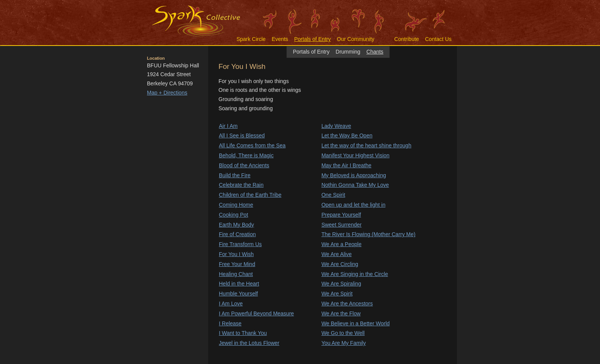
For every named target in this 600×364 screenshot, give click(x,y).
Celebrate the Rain (241, 185)
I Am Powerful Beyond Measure (256, 313)
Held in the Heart (239, 284)
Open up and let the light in (353, 205)
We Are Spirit (337, 294)
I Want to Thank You (243, 333)
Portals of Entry (313, 39)
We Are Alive (337, 254)
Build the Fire (235, 175)
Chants (375, 52)
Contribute (407, 39)
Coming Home (236, 205)
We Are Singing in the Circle (355, 274)
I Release (230, 323)
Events (280, 39)
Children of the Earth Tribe (250, 195)
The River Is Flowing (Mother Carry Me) (368, 234)
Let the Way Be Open (347, 135)
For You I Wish (236, 254)
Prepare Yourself (341, 215)
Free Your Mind (237, 264)
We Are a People (342, 244)
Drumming (348, 52)
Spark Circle (251, 39)
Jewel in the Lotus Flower (249, 343)
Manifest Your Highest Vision (355, 155)
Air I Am (228, 126)
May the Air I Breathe (346, 165)
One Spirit (333, 195)
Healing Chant (236, 274)
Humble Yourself (238, 294)
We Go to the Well (343, 333)
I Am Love (231, 304)
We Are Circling (340, 264)
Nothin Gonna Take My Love (355, 185)
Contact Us (438, 39)
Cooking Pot (233, 215)
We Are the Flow (341, 313)
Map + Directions (167, 93)
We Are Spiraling (341, 284)
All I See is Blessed (242, 135)
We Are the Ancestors (347, 304)
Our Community (355, 39)
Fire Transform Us (240, 244)
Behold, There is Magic (246, 155)
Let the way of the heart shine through (366, 145)
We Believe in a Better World (355, 323)
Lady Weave (336, 126)
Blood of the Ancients (244, 165)
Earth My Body (236, 225)
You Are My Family (344, 343)
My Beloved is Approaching (354, 175)
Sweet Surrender (342, 225)
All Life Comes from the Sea (252, 145)
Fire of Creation (237, 234)
